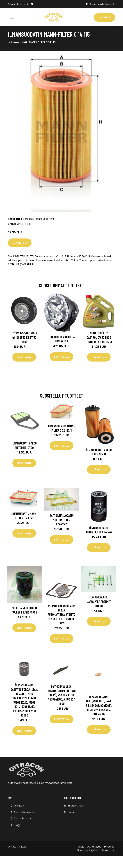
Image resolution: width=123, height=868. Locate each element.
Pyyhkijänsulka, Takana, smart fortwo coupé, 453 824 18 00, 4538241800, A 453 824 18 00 (62, 695)
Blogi (17, 825)
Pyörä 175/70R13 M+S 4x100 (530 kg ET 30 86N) (24, 337)
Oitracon (19, 806)
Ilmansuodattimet (45, 219)
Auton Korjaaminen (25, 812)
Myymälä (105, 17)
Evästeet (109, 847)
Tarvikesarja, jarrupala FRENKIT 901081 (99, 601)
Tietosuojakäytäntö (88, 850)
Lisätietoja (20, 243)
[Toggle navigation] (12, 17)
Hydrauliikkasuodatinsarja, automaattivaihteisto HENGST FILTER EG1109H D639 (61, 614)
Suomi (93, 4)
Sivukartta (108, 850)
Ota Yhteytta (94, 847)
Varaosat (28, 219)
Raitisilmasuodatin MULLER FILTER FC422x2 (62, 520)
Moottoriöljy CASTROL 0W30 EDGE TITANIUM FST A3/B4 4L (99, 337)
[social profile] (32, 4)
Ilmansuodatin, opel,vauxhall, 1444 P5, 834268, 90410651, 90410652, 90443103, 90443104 (99, 705)
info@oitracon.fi (106, 4)
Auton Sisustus (23, 818)
